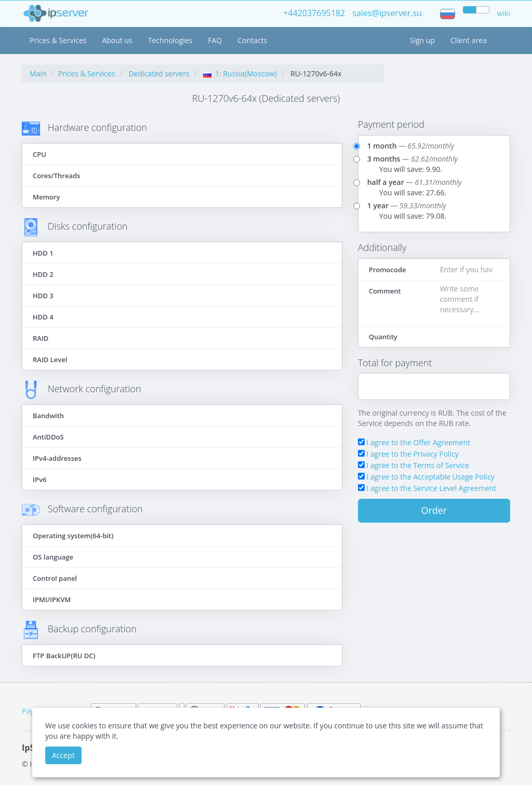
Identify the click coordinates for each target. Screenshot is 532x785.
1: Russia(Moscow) (240, 74)
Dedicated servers (159, 74)
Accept (63, 755)
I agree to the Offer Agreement (418, 442)
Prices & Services (58, 40)
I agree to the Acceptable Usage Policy (430, 477)
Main (38, 74)
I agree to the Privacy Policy (413, 454)
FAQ (215, 40)
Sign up (422, 40)
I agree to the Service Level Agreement (431, 488)
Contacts (252, 40)
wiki (504, 13)
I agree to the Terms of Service (418, 465)
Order (434, 510)
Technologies (170, 40)
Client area (469, 40)
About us (117, 40)
